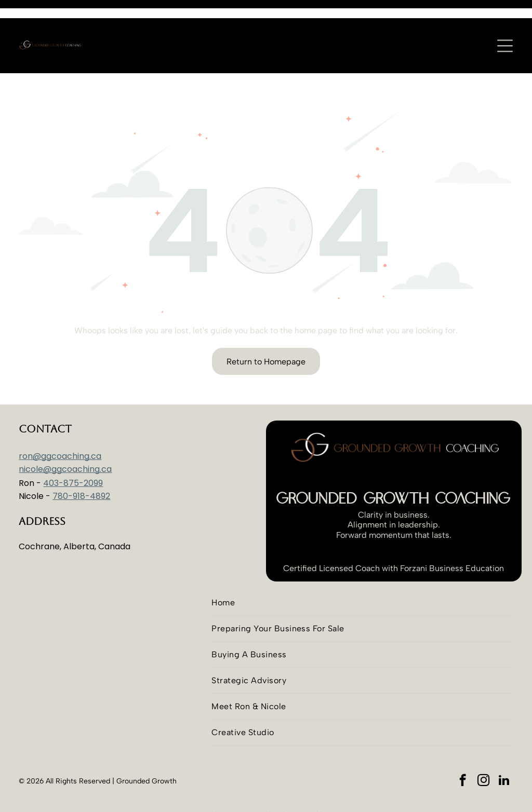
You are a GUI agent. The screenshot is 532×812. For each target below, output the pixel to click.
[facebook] (463, 755)
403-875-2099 (73, 457)
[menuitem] (362, 577)
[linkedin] (504, 755)
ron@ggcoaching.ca (60, 430)
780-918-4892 (81, 470)
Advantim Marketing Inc (267, 798)
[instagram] (483, 755)
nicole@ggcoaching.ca (65, 443)
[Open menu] (505, 28)
